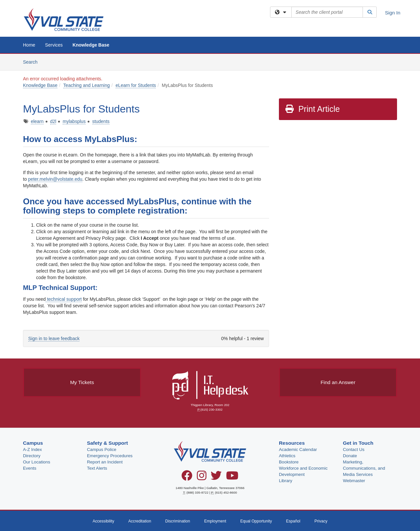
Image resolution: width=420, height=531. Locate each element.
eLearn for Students (136, 85)
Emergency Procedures (110, 456)
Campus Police (102, 449)
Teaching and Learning (87, 85)
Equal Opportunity (256, 521)
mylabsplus (74, 121)
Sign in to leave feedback (54, 338)
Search (33, 61)
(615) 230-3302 (211, 409)
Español (293, 521)
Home (29, 45)
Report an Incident (105, 462)
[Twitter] (216, 478)
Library (286, 481)
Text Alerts (97, 468)
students (101, 121)
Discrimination (178, 521)
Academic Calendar (298, 449)
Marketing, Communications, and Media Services (364, 468)
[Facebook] (187, 478)
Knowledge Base (91, 45)
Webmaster (354, 481)
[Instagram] (202, 478)
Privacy (321, 521)
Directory (32, 456)
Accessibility (103, 521)
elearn (37, 121)
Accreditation (140, 521)
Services (54, 45)
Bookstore (289, 462)
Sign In (393, 13)
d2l (53, 121)
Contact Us (354, 449)
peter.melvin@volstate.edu (55, 179)
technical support (64, 299)
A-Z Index (32, 449)
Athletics (287, 456)
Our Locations (37, 462)
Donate (350, 456)
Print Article (312, 109)
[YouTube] (232, 478)
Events (30, 468)
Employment (215, 521)
